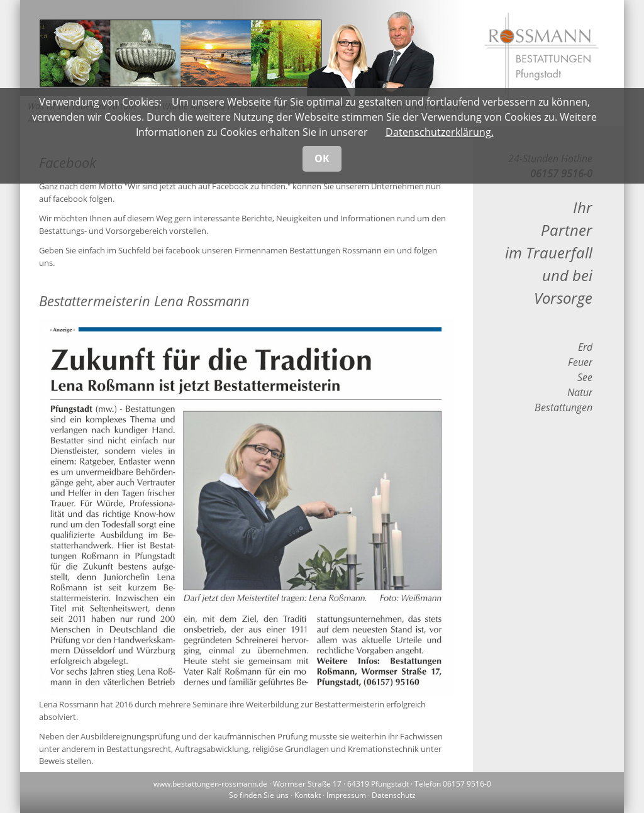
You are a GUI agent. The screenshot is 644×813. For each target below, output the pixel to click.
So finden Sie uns (259, 795)
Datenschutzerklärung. (440, 132)
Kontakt (308, 795)
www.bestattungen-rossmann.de (210, 784)
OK (322, 158)
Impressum (346, 795)
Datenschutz (394, 795)
